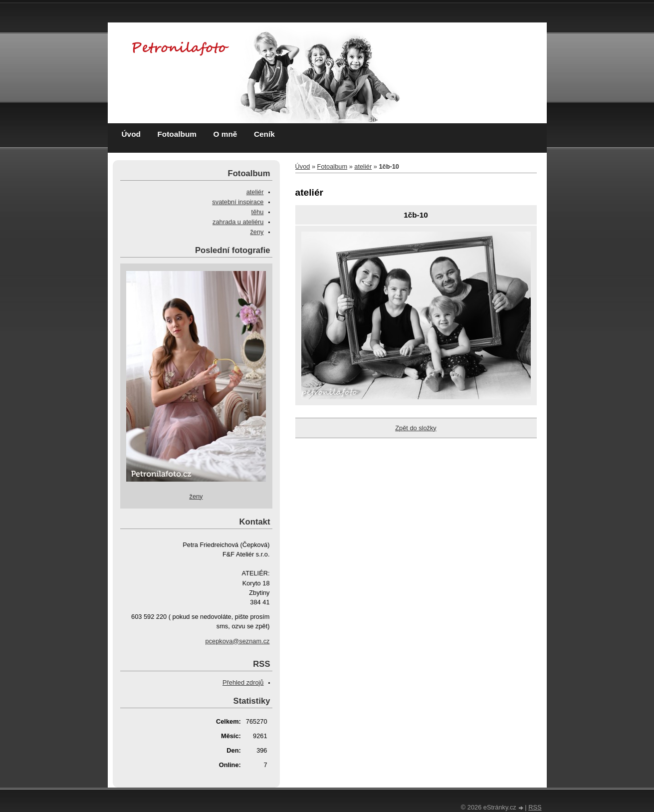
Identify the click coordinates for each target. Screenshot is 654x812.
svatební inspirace (238, 202)
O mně (225, 134)
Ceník (264, 134)
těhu (258, 212)
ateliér (363, 166)
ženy (257, 232)
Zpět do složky (416, 428)
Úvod (131, 134)
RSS (535, 807)
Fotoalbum (177, 134)
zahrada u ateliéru (238, 222)
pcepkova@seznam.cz (238, 641)
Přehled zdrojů (243, 682)
